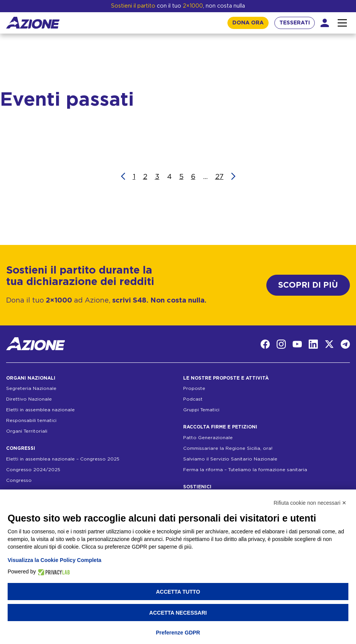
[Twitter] (329, 344)
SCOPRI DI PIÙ (308, 285)
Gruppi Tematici (201, 410)
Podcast (193, 399)
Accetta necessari (178, 613)
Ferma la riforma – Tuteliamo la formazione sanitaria (245, 470)
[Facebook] (265, 344)
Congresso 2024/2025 (33, 470)
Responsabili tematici (31, 420)
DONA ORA (248, 23)
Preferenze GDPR (178, 633)
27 (219, 177)
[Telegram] (345, 344)
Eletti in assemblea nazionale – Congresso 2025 (63, 459)
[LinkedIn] (313, 344)
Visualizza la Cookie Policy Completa (55, 560)
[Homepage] (33, 23)
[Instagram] (281, 344)
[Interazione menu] (342, 23)
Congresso (19, 480)
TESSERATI (295, 23)
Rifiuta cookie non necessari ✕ (310, 503)
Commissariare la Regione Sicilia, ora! (228, 448)
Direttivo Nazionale (29, 399)
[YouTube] (297, 344)
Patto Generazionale (208, 438)
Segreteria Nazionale (31, 388)
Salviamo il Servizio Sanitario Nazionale (230, 459)
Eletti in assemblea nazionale (40, 410)
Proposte (194, 388)
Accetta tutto (178, 592)
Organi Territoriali (27, 431)
